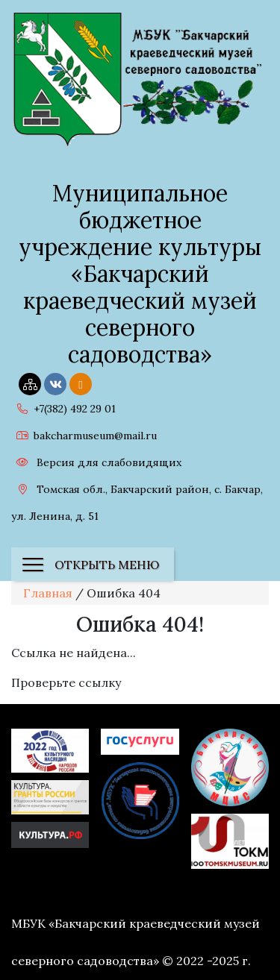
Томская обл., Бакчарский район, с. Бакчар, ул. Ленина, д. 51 (137, 500)
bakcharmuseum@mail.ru (84, 436)
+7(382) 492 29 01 (63, 409)
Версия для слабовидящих (96, 462)
